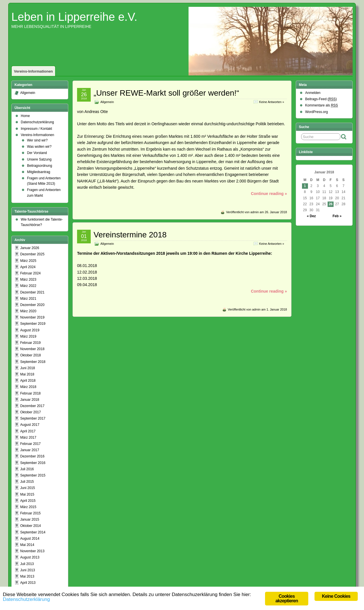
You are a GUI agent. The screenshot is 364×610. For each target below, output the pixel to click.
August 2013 (30, 557)
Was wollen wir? (39, 147)
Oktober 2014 (31, 526)
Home (25, 116)
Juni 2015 (28, 488)
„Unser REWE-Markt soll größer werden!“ (166, 93)
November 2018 (32, 349)
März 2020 (28, 311)
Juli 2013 (27, 564)
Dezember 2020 (32, 305)
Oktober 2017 (31, 412)
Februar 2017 (30, 444)
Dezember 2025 (32, 254)
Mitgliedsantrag (39, 172)
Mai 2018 (27, 374)
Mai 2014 (27, 545)
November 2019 (32, 317)
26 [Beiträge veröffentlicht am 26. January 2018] (331, 204)
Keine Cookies (336, 596)
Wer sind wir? (37, 140)
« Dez (311, 216)
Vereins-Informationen (33, 71)
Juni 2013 (28, 570)
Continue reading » (269, 194)
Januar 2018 (30, 400)
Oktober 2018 (31, 355)
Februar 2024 (30, 273)
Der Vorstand (37, 153)
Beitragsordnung (40, 166)
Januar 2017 (30, 450)
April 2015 (28, 501)
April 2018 (28, 381)
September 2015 (33, 475)
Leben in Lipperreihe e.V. (74, 17)
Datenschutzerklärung (37, 122)
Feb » (337, 216)
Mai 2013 (27, 576)
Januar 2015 (30, 519)
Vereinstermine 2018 (130, 235)
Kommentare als (321, 105)
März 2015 (28, 507)
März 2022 (28, 286)
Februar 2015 (30, 513)
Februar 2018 (30, 393)
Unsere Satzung (39, 159)
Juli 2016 (27, 469)
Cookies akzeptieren (287, 598)
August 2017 (30, 425)
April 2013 (28, 583)
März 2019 (28, 336)
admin (255, 212)
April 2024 (28, 267)
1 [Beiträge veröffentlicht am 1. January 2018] (305, 186)
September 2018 (33, 362)
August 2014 (30, 539)
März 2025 (28, 261)
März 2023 (28, 280)
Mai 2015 (27, 494)
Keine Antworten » (272, 102)
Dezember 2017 (32, 406)
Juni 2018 (28, 368)
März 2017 (28, 438)
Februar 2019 (30, 343)
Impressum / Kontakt (36, 129)
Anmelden (313, 93)
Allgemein (107, 102)
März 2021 (28, 299)
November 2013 (32, 551)
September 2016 (33, 463)
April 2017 (28, 431)
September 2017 (33, 418)
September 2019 (33, 324)
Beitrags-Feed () (321, 99)
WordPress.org (317, 112)
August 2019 (30, 330)
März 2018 (28, 387)
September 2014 (33, 532)
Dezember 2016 (32, 456)
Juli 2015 (27, 482)
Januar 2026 (30, 248)
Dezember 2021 (32, 292)
